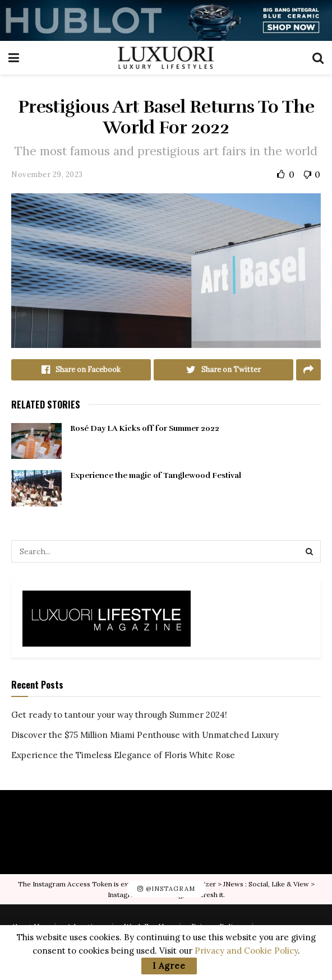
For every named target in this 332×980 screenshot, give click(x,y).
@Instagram (166, 889)
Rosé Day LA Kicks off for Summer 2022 (145, 428)
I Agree (169, 966)
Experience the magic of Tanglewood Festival (156, 475)
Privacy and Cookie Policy (246, 951)
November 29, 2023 (47, 175)
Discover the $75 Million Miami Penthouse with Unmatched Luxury (145, 735)
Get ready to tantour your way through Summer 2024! (119, 715)
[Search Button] (310, 551)
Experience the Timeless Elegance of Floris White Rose (123, 755)
